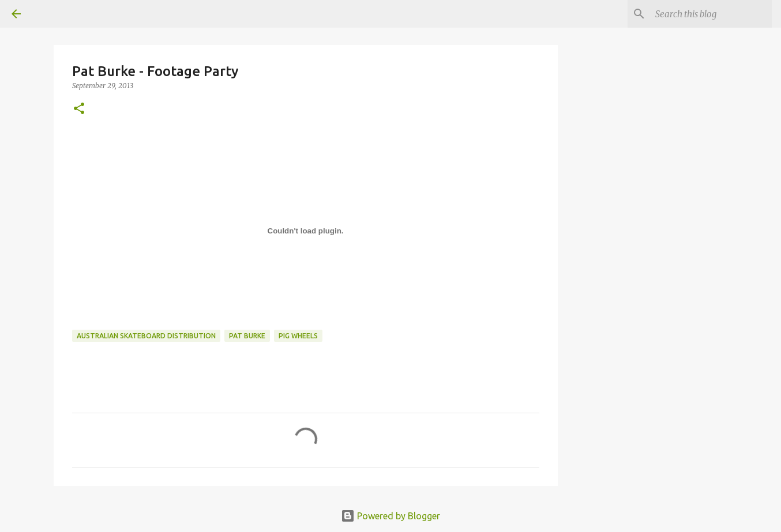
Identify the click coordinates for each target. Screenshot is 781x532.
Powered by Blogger (391, 516)
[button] (79, 109)
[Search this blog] (711, 14)
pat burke (247, 336)
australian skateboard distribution (146, 336)
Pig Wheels (298, 336)
